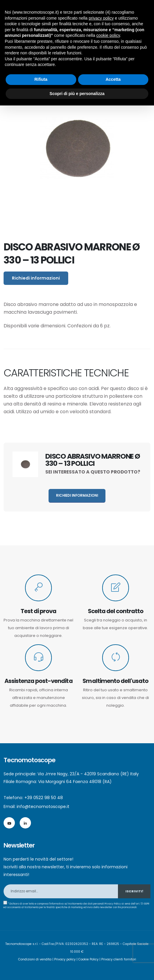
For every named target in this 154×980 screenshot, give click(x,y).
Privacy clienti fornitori (119, 959)
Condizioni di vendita (35, 959)
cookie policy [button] (108, 35)
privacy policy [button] (101, 18)
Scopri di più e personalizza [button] (77, 94)
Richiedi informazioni (36, 278)
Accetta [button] (113, 79)
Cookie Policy (88, 959)
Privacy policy (65, 959)
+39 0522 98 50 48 (44, 798)
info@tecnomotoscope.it (43, 807)
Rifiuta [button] (41, 79)
